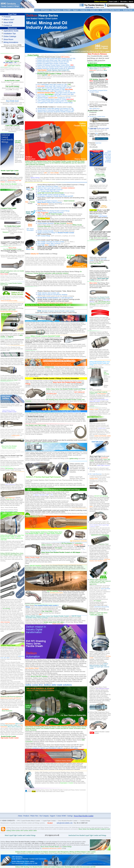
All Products (45, 10)
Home (37, 10)
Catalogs (70, 816)
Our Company (44, 816)
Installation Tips (10, 34)
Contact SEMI (61, 816)
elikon (106, 371)
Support (76, 10)
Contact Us (84, 10)
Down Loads (113, 2)
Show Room (8, 39)
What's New (34, 816)
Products (26, 816)
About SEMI (67, 10)
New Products (56, 10)
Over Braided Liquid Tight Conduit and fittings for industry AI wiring (100, 470)
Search (131, 2)
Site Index (124, 2)
